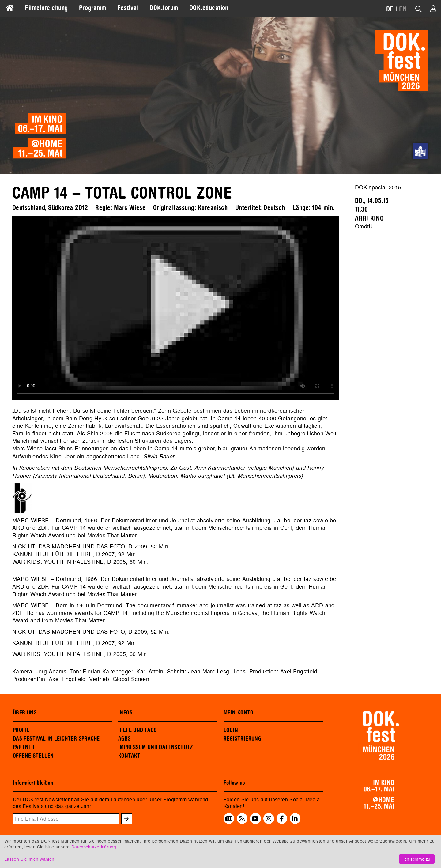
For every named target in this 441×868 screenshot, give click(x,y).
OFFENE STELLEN (33, 756)
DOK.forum (164, 8)
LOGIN (231, 730)
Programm (93, 8)
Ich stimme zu (417, 859)
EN (403, 9)
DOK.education (209, 8)
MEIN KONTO (239, 713)
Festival (128, 8)
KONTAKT (129, 756)
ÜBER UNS (25, 713)
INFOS (125, 713)
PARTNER (24, 747)
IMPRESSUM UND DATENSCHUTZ (156, 747)
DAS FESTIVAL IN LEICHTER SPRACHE (56, 739)
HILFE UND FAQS (137, 730)
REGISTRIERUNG (242, 739)
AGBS (124, 739)
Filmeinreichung (46, 8)
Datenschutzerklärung (94, 847)
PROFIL (21, 730)
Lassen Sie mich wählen (29, 859)
